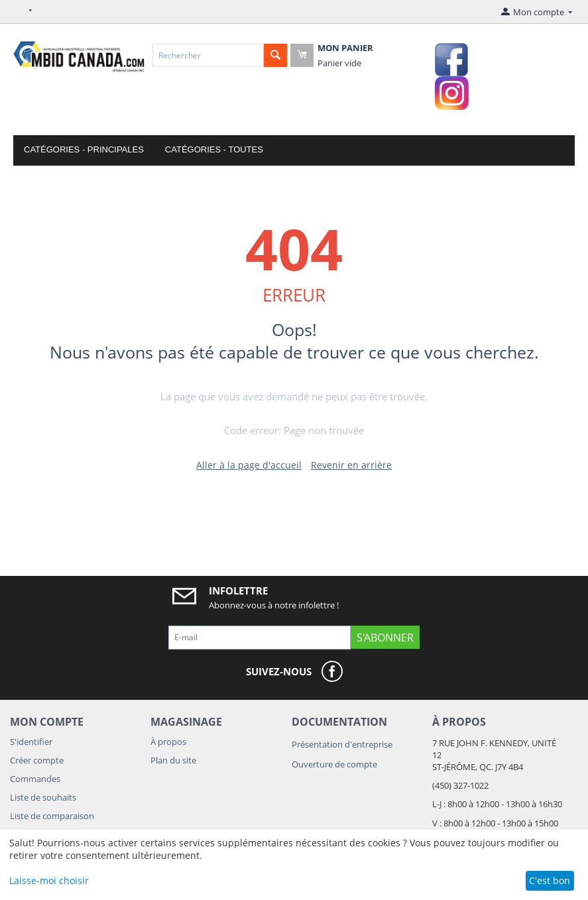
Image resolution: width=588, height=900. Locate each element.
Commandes (35, 779)
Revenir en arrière (351, 465)
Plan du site (173, 760)
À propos (168, 742)
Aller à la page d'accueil (249, 465)
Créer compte (37, 760)
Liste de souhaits (43, 797)
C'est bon (550, 880)
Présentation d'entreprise (342, 744)
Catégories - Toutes (214, 149)
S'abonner (385, 638)
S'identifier (31, 742)
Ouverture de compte (334, 764)
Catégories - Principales (84, 149)
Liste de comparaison (52, 816)
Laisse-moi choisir (49, 880)
